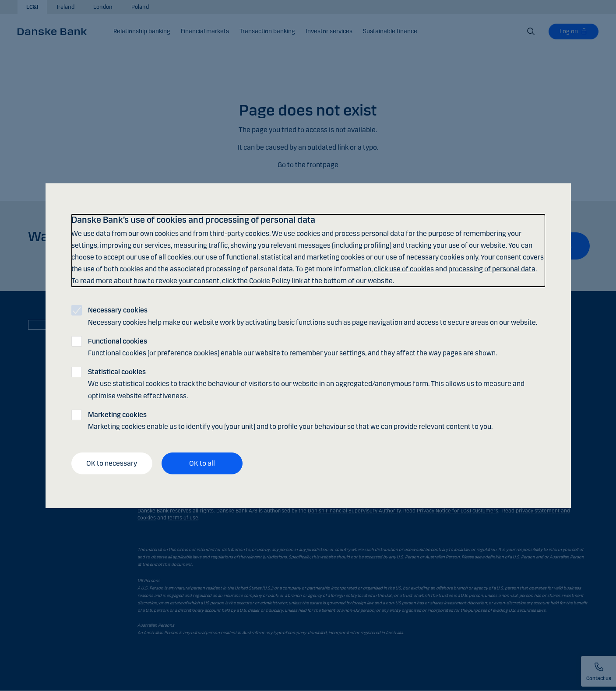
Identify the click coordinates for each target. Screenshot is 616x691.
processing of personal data (492, 269)
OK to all (202, 463)
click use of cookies (404, 269)
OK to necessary (112, 463)
